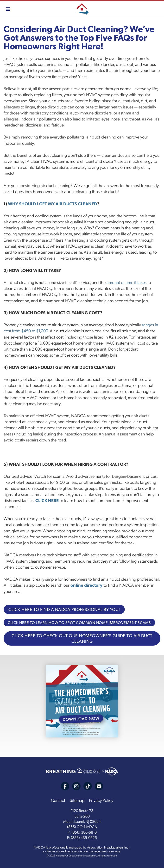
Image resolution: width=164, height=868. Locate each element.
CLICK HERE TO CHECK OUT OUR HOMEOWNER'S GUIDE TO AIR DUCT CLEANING (82, 638)
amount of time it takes (126, 282)
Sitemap (77, 800)
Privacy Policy (101, 800)
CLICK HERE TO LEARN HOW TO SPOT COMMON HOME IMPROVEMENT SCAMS (79, 622)
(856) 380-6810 (84, 832)
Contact (58, 800)
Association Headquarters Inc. (108, 847)
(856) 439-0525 (84, 837)
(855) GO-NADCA (82, 827)
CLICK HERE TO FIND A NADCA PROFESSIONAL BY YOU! (64, 609)
